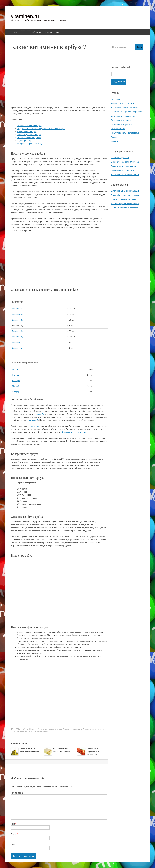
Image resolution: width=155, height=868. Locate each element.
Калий (15, 369)
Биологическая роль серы (123, 170)
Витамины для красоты (121, 124)
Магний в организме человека (124, 208)
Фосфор (16, 392)
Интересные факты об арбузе (30, 144)
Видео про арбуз (24, 141)
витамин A (35, 426)
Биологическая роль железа (124, 166)
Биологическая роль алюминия (125, 162)
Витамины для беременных (123, 116)
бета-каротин (67, 432)
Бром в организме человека (124, 199)
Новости (115, 141)
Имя (13, 824)
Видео (114, 137)
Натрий (15, 375)
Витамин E (17, 348)
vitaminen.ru (25, 16)
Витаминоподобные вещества (124, 107)
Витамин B (17, 314)
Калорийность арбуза (27, 132)
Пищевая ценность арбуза (29, 135)
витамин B (39, 414)
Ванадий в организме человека (125, 195)
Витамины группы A (120, 158)
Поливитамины (118, 129)
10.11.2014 (15, 729)
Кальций (16, 381)
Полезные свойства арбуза (29, 126)
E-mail (14, 834)
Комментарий (17, 793)
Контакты (49, 32)
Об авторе (37, 32)
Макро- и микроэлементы (122, 103)
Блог (59, 32)
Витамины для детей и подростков (127, 112)
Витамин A (17, 309)
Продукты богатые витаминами (42, 729)
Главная (15, 32)
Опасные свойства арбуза (29, 138)
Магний (16, 386)
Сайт (13, 844)
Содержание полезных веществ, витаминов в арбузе (41, 129)
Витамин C (17, 342)
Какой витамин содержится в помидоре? (93, 752)
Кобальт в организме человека (125, 204)
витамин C (33, 420)
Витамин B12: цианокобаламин (125, 175)
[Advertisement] (64, 80)
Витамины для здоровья (122, 120)
